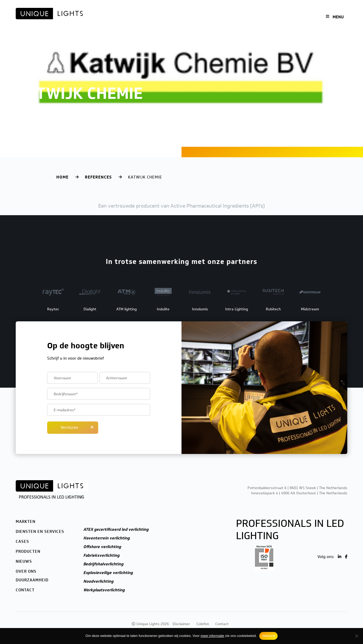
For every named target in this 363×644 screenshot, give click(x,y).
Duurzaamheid (32, 580)
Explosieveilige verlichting (108, 573)
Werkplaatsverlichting (104, 590)
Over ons (258, 17)
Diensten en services (153, 17)
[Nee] (356, 636)
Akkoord (268, 636)
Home (62, 177)
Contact (282, 17)
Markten (116, 17)
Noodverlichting (98, 581)
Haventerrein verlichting (106, 538)
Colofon (203, 624)
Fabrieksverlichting (101, 555)
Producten (210, 17)
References (98, 177)
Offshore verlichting (102, 547)
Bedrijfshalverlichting (103, 564)
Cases (187, 17)
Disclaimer (181, 624)
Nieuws (235, 17)
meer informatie (212, 636)
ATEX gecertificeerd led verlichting (116, 529)
